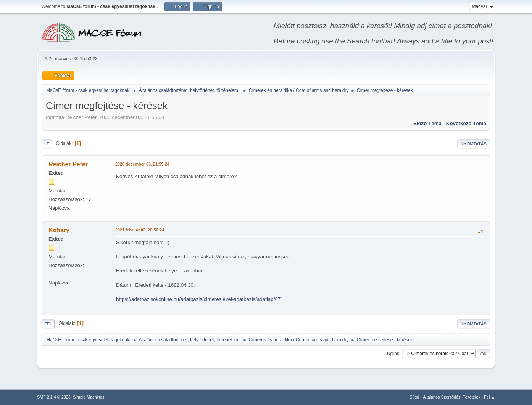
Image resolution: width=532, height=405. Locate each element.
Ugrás (393, 354)
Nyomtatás (474, 144)
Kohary (59, 230)
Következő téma (466, 123)
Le (47, 144)
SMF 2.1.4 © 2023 (54, 397)
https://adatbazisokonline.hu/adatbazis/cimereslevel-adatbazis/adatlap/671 (200, 299)
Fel (48, 324)
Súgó (414, 397)
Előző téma (427, 123)
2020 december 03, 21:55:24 (142, 164)
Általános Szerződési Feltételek (451, 397)
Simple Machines (89, 397)
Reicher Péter (68, 164)
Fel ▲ (489, 397)
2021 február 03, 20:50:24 (140, 230)
